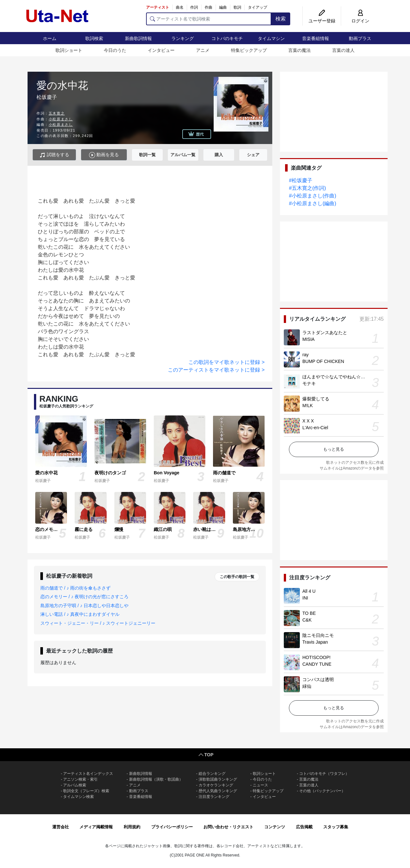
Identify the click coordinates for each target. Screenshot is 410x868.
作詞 (194, 7)
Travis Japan (315, 642)
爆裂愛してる (316, 399)
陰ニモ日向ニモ (318, 635)
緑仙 (307, 686)
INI (305, 598)
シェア (253, 155)
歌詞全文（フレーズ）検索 (86, 791)
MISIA (308, 339)
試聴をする (54, 155)
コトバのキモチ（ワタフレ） (324, 774)
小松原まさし (61, 119)
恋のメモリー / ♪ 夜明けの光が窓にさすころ (84, 597)
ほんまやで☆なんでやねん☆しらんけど (343, 377)
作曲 (209, 7)
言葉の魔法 (299, 50)
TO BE (309, 613)
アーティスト (158, 7)
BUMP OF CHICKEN (323, 361)
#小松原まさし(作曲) (313, 196)
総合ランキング (212, 774)
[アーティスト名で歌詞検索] (209, 19)
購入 (219, 155)
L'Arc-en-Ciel (315, 428)
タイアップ (258, 7)
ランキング (183, 38)
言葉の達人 (343, 50)
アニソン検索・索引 (80, 779)
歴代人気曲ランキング (218, 791)
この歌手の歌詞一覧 (237, 577)
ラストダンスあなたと (325, 333)
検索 (281, 19)
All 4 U (309, 591)
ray (305, 355)
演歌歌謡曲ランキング (218, 779)
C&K (307, 620)
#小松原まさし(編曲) (313, 203)
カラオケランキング (216, 785)
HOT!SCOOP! (316, 657)
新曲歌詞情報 (138, 38)
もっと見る (334, 449)
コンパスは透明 (318, 679)
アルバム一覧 (183, 155)
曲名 (180, 7)
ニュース (260, 785)
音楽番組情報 (316, 38)
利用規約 (132, 827)
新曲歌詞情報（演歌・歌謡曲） (156, 779)
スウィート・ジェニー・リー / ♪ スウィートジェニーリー (98, 623)
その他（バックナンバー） (322, 791)
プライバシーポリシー (172, 827)
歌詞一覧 (147, 155)
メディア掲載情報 (96, 827)
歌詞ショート (69, 50)
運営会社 (61, 827)
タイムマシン (271, 38)
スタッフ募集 (336, 827)
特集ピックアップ (249, 50)
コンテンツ (275, 827)
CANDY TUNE (317, 664)
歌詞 (237, 7)
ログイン (360, 21)
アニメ (203, 50)
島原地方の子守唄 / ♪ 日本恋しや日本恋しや (84, 606)
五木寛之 (57, 113)
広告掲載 (304, 827)
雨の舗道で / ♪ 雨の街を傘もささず (75, 588)
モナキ (309, 383)
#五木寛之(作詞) (307, 188)
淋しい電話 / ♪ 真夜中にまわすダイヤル (80, 614)
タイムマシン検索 (78, 797)
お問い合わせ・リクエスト (228, 827)
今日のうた (115, 50)
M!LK (308, 406)
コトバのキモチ (227, 38)
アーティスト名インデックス (88, 774)
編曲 (223, 7)
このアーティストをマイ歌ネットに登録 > (216, 370)
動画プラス (360, 38)
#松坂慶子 (301, 180)
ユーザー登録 (322, 21)
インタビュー (161, 50)
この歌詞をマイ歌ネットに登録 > (226, 362)
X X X (308, 421)
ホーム (50, 38)
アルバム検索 (75, 785)
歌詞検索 (94, 38)
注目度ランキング (214, 797)
